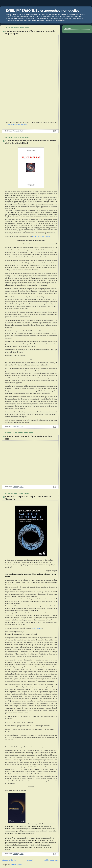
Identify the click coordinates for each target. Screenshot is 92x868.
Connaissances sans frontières (17, 125)
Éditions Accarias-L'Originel (41, 236)
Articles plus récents (9, 860)
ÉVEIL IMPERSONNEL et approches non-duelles (43, 11)
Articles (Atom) (16, 865)
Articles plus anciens (51, 860)
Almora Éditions (37, 628)
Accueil (30, 860)
